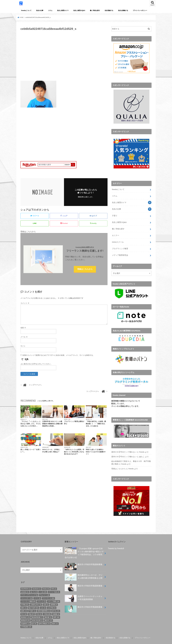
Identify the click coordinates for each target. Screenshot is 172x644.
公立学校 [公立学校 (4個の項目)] (52, 603)
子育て (115, 214)
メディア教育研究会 (120, 252)
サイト (23, 348)
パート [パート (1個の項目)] (37, 594)
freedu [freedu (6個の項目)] (46, 584)
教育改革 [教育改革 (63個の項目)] (26, 616)
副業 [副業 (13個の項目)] (24, 606)
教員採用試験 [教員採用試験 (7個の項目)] (37, 613)
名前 (23, 329)
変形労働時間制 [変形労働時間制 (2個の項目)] (44, 606)
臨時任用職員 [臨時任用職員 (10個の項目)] (44, 619)
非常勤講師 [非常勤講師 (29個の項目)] (26, 622)
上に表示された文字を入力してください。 (36, 366)
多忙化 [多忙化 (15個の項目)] (56, 606)
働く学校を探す (95, 10)
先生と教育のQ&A (79, 10)
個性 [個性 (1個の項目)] (24, 603)
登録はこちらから (85, 270)
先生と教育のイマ (63, 10)
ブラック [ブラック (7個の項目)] (42, 597)
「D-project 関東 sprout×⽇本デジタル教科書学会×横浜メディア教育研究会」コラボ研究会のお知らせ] (84, 548)
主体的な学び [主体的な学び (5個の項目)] (36, 600)
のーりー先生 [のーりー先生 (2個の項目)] (54, 588)
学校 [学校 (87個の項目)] (31, 610)
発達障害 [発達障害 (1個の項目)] (25, 619)
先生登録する (109, 10)
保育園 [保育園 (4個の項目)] (54, 600)
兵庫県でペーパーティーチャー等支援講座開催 (84, 595)
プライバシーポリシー (140, 10)
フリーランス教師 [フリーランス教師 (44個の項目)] (28, 597)
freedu (142, 448)
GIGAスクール (118, 239)
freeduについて (26, 10)
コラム (50, 10)
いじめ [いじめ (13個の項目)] (43, 588)
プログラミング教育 (120, 245)
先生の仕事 (40, 10)
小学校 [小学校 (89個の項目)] (47, 610)
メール (24, 339)
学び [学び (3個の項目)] (24, 610)
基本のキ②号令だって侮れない (124, 448)
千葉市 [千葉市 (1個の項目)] (32, 606)
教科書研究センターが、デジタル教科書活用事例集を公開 (84, 573)
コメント (25, 305)
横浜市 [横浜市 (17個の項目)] (49, 616)
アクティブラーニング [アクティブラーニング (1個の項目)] (29, 591)
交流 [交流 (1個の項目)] (46, 600)
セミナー (115, 233)
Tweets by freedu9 (116, 544)
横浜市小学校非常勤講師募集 (84, 561)
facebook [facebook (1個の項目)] (37, 584)
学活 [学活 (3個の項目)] (39, 610)
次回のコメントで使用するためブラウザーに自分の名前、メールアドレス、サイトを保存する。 (58, 357)
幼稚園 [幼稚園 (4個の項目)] (56, 610)
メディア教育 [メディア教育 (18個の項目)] (54, 597)
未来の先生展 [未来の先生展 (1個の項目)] (37, 616)
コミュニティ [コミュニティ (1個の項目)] (27, 594)
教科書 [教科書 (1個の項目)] (48, 613)
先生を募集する (123, 10)
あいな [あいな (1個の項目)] (34, 588)
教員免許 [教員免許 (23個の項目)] (26, 613)
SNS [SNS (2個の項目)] (54, 584)
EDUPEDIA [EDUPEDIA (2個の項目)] (26, 584)
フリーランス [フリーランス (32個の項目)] (49, 594)
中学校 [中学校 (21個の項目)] (25, 600)
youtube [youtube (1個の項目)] (25, 588)
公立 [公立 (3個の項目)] (43, 603)
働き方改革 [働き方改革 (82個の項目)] (33, 603)
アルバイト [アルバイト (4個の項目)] (44, 591)
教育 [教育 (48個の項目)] (56, 613)
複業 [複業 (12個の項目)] (55, 619)
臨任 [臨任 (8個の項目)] (34, 619)
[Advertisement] (64, 57)
